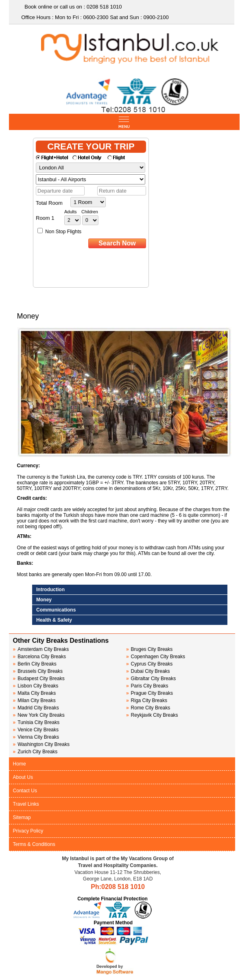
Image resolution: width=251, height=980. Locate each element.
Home (20, 764)
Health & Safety (54, 620)
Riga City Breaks (147, 700)
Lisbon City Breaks (36, 686)
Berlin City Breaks (35, 664)
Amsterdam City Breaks (41, 649)
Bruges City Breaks (149, 649)
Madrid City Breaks (36, 708)
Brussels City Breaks (38, 671)
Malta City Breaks (35, 693)
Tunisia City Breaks (37, 722)
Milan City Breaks (34, 700)
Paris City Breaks (147, 686)
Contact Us (25, 791)
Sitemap (22, 817)
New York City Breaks (39, 715)
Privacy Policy (28, 831)
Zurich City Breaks (35, 752)
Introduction (50, 590)
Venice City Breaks (36, 730)
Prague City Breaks (150, 693)
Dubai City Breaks (148, 671)
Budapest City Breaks (39, 679)
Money (44, 600)
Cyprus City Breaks (149, 664)
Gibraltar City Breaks (151, 679)
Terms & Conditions (34, 844)
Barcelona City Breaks (39, 657)
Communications (56, 610)
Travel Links (26, 804)
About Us (23, 777)
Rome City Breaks (148, 708)
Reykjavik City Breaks (152, 715)
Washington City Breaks (41, 744)
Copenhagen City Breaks (156, 657)
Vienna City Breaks (36, 737)
